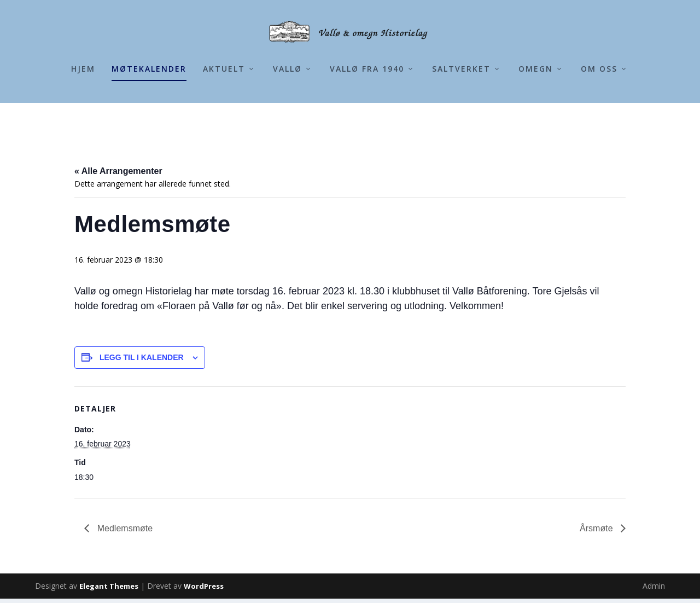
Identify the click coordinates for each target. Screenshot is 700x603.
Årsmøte (597, 533)
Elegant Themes (109, 590)
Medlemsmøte (124, 533)
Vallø (287, 114)
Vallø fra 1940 (367, 114)
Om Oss (599, 114)
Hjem (83, 114)
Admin (654, 590)
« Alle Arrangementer (118, 175)
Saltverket (461, 114)
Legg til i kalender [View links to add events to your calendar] (142, 362)
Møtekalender (149, 114)
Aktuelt (224, 114)
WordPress (204, 590)
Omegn (536, 114)
